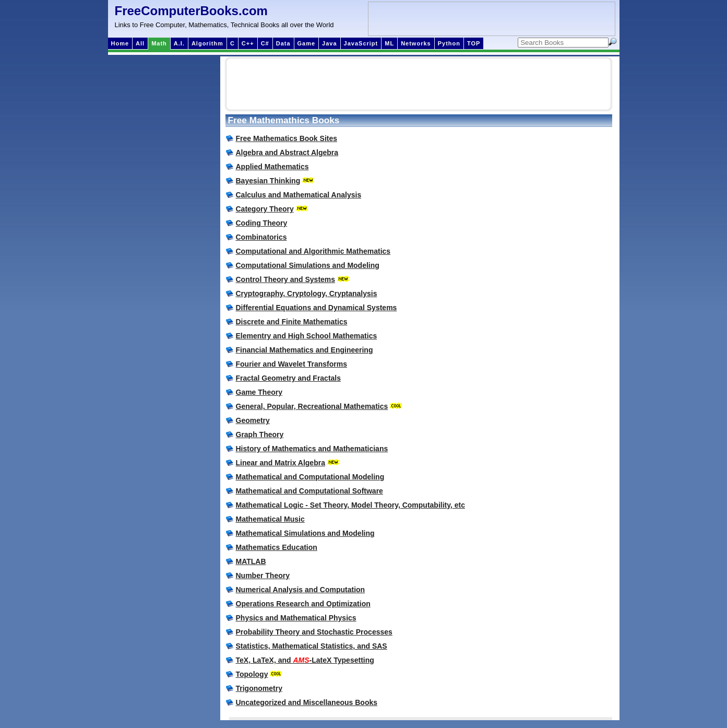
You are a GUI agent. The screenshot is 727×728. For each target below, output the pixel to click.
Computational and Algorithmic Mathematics (313, 251)
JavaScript (361, 43)
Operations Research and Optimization (303, 604)
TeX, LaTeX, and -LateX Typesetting (305, 660)
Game (307, 43)
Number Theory (263, 576)
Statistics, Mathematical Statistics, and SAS (312, 646)
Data (283, 43)
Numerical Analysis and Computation (301, 590)
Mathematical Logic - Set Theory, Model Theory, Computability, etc (351, 505)
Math (159, 43)
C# (265, 43)
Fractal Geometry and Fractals (289, 378)
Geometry (253, 420)
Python (449, 43)
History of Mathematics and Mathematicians (312, 449)
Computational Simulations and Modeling (308, 265)
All (140, 43)
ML (389, 43)
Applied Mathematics (272, 167)
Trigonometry (259, 688)
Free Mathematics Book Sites (287, 138)
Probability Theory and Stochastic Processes (314, 632)
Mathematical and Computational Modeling (310, 477)
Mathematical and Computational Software (309, 491)
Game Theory (259, 392)
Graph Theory (260, 435)
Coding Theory (262, 223)
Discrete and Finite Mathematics (292, 322)
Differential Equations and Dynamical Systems (317, 308)
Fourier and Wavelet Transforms (291, 364)
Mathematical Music (270, 519)
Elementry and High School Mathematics (307, 336)
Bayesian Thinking (268, 181)
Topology (252, 674)
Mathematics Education (277, 547)
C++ (248, 43)
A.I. (179, 43)
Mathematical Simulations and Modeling (305, 533)
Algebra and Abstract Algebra (287, 152)
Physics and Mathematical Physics (296, 618)
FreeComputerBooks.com (191, 11)
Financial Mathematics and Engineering (305, 350)
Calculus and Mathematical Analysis (299, 195)
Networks (416, 43)
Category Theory (265, 209)
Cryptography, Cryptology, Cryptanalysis (307, 293)
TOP (474, 43)
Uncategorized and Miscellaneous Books (307, 702)
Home (120, 43)
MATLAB (251, 561)
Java (329, 43)
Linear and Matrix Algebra (281, 463)
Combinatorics (261, 237)
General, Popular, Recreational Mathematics (312, 406)
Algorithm (207, 43)
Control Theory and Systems (286, 279)
